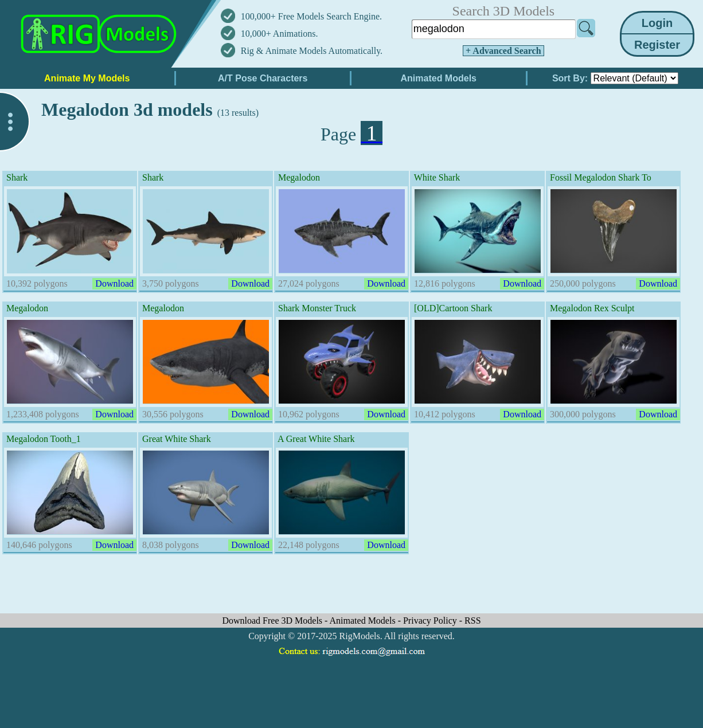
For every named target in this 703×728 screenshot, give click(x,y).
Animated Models (364, 621)
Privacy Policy (431, 621)
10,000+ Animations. (280, 34)
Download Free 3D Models (273, 621)
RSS (472, 621)
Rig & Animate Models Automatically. (312, 51)
